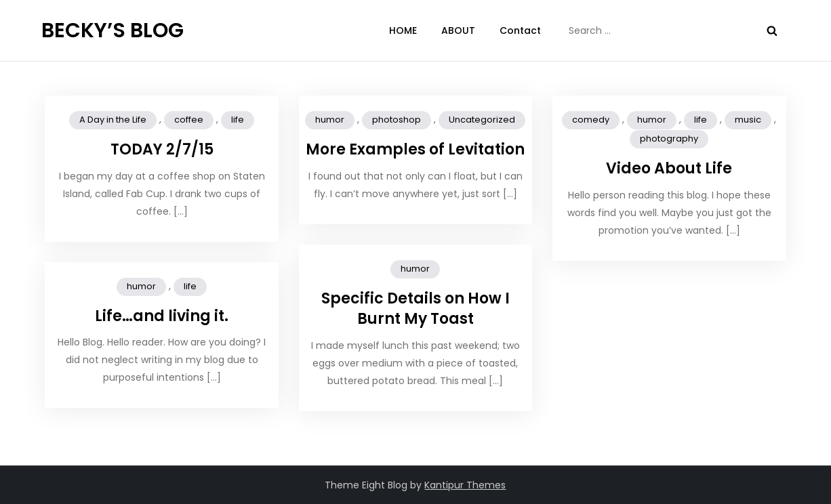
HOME (403, 30)
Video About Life (669, 168)
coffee (189, 120)
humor (330, 120)
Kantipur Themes (465, 485)
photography (669, 139)
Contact (520, 30)
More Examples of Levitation (415, 149)
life (238, 120)
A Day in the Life (113, 120)
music (748, 120)
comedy (591, 120)
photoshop (397, 120)
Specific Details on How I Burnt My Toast (415, 309)
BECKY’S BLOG (113, 30)
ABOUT (458, 30)
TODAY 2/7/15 (162, 149)
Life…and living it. (162, 316)
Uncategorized (482, 120)
